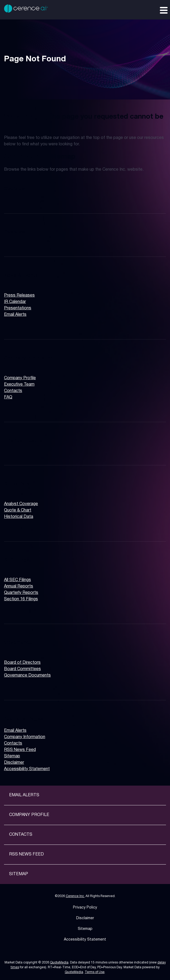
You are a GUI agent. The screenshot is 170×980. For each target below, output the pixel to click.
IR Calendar (15, 302)
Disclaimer (14, 763)
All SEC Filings (18, 580)
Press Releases (19, 295)
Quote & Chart (18, 510)
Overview (15, 189)
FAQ (8, 397)
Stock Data (17, 484)
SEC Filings (17, 560)
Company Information (29, 358)
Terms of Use (95, 972)
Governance (18, 643)
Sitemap (12, 756)
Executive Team (19, 385)
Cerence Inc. (75, 896)
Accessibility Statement (27, 769)
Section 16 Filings (21, 599)
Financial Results (23, 441)
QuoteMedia (59, 963)
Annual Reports (19, 586)
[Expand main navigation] (163, 10)
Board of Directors (22, 663)
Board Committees (22, 669)
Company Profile (20, 378)
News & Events (21, 275)
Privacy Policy (85, 908)
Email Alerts (15, 315)
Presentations (18, 308)
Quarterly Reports (21, 593)
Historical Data (19, 517)
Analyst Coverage (21, 504)
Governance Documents (27, 675)
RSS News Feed (20, 750)
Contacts (13, 391)
